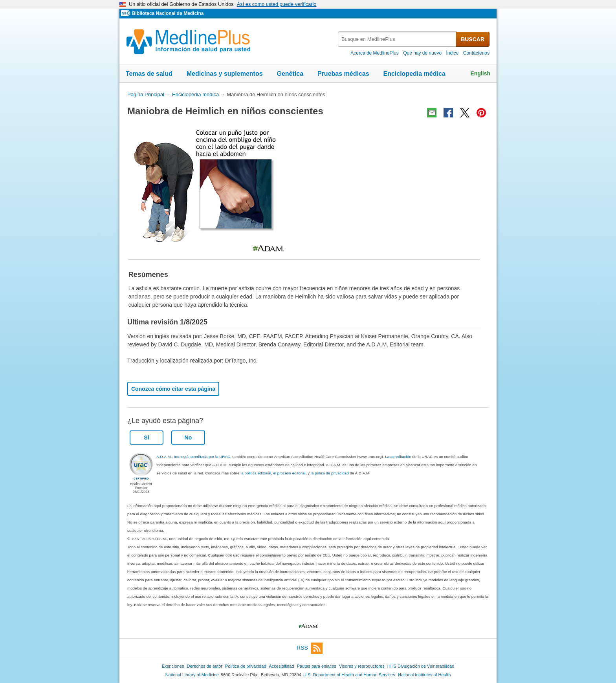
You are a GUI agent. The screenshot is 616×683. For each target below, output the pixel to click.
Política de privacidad (246, 666)
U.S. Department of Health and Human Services (349, 675)
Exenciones (173, 666)
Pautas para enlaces (317, 666)
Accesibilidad (281, 666)
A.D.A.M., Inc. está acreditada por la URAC (193, 457)
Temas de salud (149, 74)
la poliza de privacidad (330, 473)
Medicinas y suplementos (225, 74)
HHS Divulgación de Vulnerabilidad (421, 666)
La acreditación (398, 457)
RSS (310, 648)
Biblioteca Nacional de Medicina (168, 13)
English (480, 73)
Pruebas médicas (343, 74)
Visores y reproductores (362, 666)
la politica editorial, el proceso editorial (273, 473)
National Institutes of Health (424, 675)
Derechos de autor (205, 666)
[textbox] (397, 39)
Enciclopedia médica (414, 74)
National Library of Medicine (192, 675)
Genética (290, 74)
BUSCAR (473, 39)
